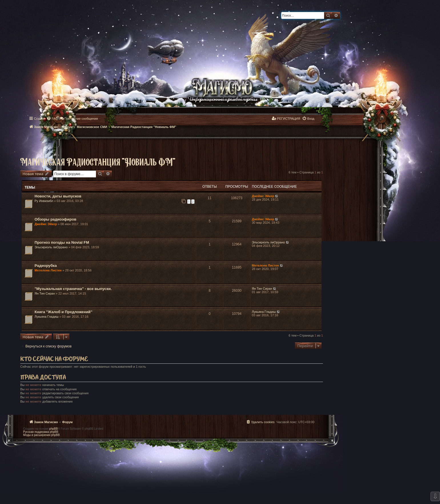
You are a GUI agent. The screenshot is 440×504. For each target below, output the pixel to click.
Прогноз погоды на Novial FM (62, 242)
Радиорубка (46, 266)
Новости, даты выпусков (58, 196)
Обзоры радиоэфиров (55, 219)
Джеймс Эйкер (263, 196)
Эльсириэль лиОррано (51, 247)
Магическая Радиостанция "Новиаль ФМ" (98, 162)
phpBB (53, 429)
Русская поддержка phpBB (41, 432)
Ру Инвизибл (44, 201)
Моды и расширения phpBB (41, 435)
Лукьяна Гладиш (47, 317)
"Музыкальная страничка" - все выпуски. (73, 289)
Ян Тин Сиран (45, 293)
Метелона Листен (48, 270)
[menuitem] (52, 119)
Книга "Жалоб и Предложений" (63, 312)
